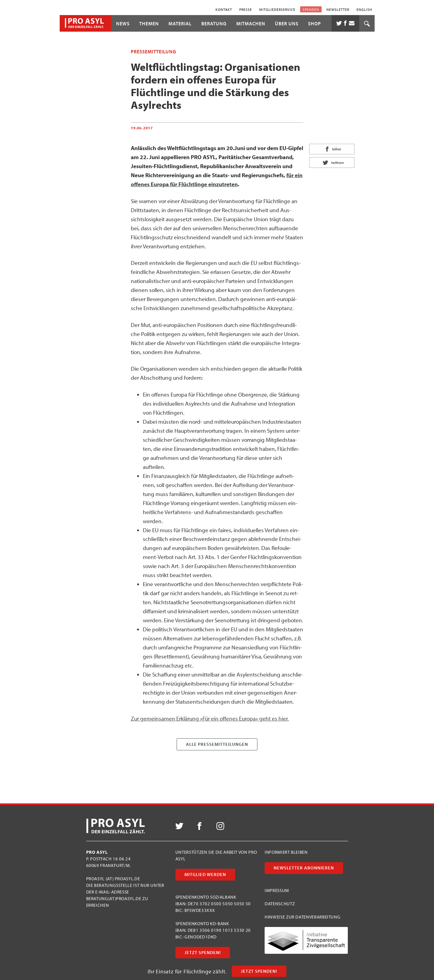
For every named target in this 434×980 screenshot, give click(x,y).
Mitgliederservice (277, 9)
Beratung (214, 24)
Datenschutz (280, 904)
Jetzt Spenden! (259, 971)
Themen (149, 24)
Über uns (287, 24)
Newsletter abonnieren (304, 868)
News (123, 24)
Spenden (311, 9)
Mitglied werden (205, 874)
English (364, 9)
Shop (314, 24)
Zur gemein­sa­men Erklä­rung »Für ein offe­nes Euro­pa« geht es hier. (210, 718)
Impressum (277, 890)
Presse (246, 9)
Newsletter (338, 9)
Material (180, 24)
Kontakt (224, 9)
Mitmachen (251, 24)
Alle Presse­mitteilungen (217, 744)
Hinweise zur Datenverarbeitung (302, 917)
